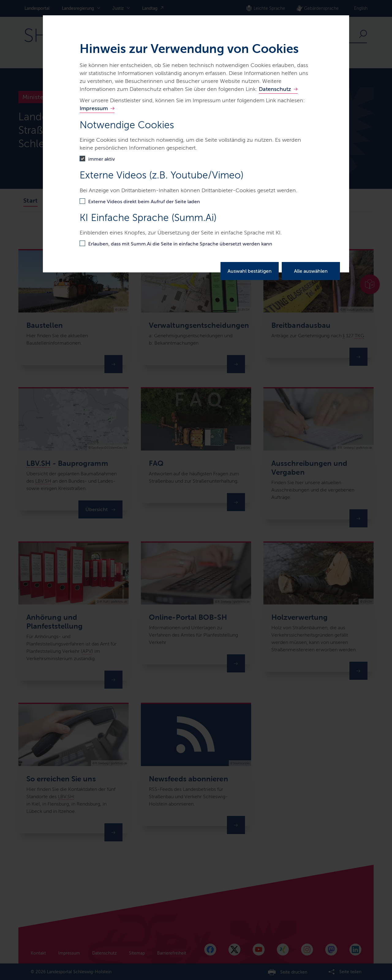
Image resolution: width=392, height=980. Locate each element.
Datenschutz (275, 89)
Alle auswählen (311, 271)
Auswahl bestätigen (250, 271)
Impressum (94, 108)
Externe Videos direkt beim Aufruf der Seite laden (144, 202)
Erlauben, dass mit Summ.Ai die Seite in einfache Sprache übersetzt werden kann (180, 244)
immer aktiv (102, 159)
